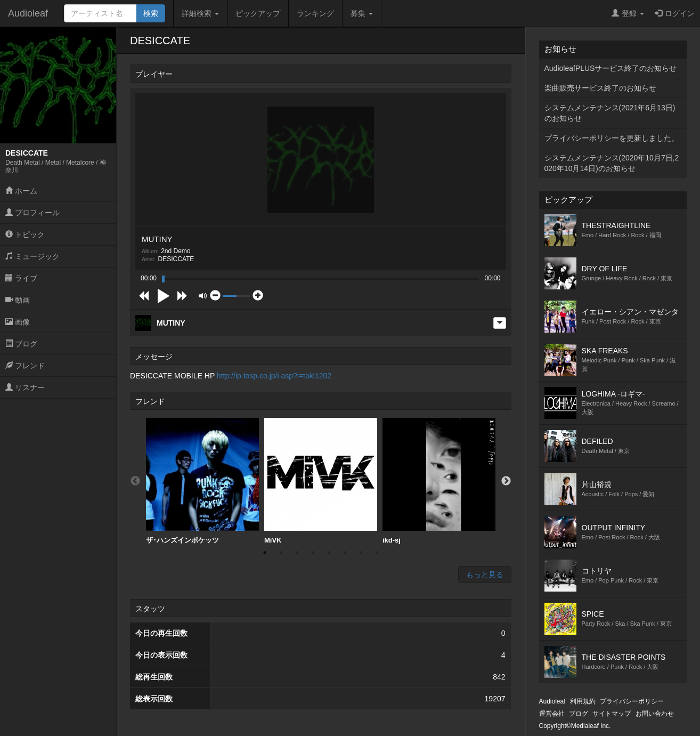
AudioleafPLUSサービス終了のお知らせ (611, 68)
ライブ (21, 278)
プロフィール (32, 213)
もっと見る (485, 575)
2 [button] (281, 553)
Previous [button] (135, 481)
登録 (628, 13)
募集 (362, 13)
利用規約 (583, 701)
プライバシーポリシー (632, 701)
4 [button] (313, 553)
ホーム (21, 191)
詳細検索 (200, 13)
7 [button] (361, 553)
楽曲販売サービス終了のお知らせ (600, 88)
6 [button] (345, 553)
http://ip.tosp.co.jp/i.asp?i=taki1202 (274, 376)
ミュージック (32, 256)
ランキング (315, 13)
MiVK (321, 481)
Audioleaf (28, 13)
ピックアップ (258, 13)
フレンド (25, 366)
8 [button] (377, 553)
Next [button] (506, 481)
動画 (18, 300)
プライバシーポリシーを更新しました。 (612, 138)
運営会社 (552, 714)
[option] (202, 481)
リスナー (25, 387)
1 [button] (265, 553)
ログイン (675, 13)
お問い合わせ (655, 714)
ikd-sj (439, 481)
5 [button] (329, 553)
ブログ (21, 344)
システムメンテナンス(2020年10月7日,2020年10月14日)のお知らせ (612, 163)
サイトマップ (612, 714)
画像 (18, 322)
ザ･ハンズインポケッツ (202, 481)
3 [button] (297, 553)
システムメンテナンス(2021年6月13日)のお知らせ (610, 113)
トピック (25, 234)
